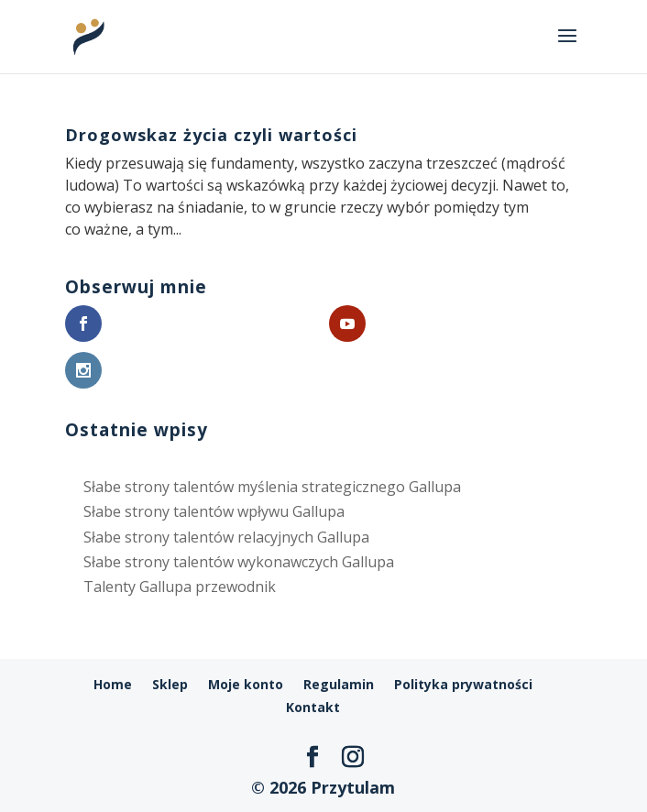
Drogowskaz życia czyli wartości (211, 135)
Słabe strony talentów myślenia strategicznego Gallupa (272, 487)
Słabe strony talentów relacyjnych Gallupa (226, 537)
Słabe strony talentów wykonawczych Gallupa (239, 562)
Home (113, 684)
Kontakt (313, 707)
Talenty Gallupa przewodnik (180, 587)
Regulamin (339, 684)
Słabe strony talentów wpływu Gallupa (214, 511)
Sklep (170, 684)
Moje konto (246, 684)
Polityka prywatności (463, 684)
